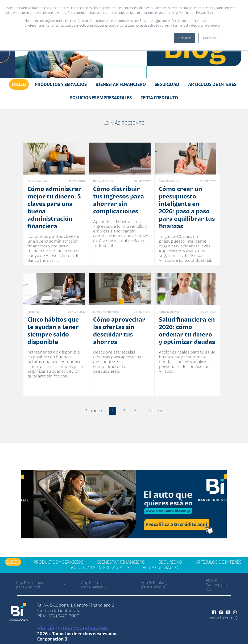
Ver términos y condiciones (73, 628)
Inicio (19, 84)
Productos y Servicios (61, 84)
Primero (93, 411)
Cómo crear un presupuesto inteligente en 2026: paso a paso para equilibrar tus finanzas (187, 207)
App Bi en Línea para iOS (94, 585)
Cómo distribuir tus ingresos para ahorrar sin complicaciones (119, 200)
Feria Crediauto (159, 98)
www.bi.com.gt (223, 618)
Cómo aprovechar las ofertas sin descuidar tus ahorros (119, 331)
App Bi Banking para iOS (218, 585)
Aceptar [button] (185, 38)
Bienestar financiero (121, 84)
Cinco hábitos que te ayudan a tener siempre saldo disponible (53, 331)
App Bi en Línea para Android (30, 585)
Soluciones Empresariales (101, 98)
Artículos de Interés (212, 84)
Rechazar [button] (210, 38)
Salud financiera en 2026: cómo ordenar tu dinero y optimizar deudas (187, 331)
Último (156, 411)
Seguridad (167, 84)
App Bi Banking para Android (154, 585)
